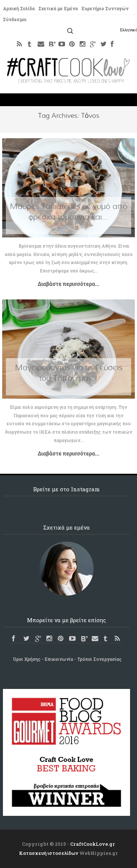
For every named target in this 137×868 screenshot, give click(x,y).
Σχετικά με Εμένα (58, 8)
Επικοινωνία (59, 659)
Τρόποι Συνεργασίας (99, 659)
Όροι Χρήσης (27, 659)
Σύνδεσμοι (15, 19)
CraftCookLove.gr (93, 844)
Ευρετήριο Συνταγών (105, 8)
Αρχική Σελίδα (19, 8)
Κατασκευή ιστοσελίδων (49, 853)
